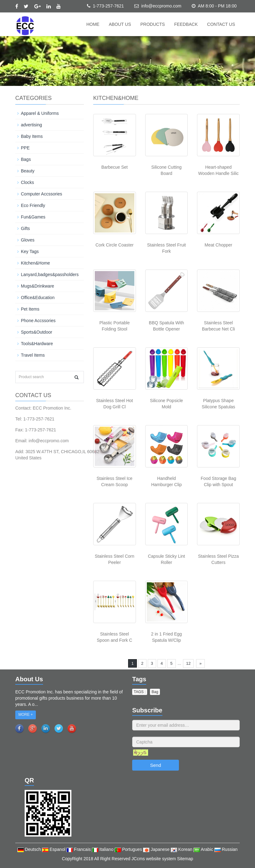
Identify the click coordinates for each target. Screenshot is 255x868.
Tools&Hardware (37, 344)
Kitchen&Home (35, 263)
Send (155, 765)
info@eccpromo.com (161, 6)
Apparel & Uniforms (40, 113)
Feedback (186, 24)
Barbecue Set (115, 167)
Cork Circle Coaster (114, 245)
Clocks (27, 182)
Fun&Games (33, 217)
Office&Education (38, 298)
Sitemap (185, 859)
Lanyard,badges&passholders (50, 274)
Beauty (28, 171)
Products (153, 24)
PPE (25, 148)
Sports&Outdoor (36, 332)
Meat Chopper (218, 245)
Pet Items (30, 309)
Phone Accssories (38, 321)
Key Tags (30, 251)
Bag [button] (155, 692)
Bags (26, 159)
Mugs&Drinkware (38, 286)
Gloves (28, 240)
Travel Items (33, 355)
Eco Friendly (33, 205)
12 (188, 663)
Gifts (25, 228)
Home (93, 24)
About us (120, 24)
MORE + (26, 715)
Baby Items (32, 136)
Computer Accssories (41, 194)
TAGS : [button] (140, 692)
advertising (31, 125)
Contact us (221, 24)
